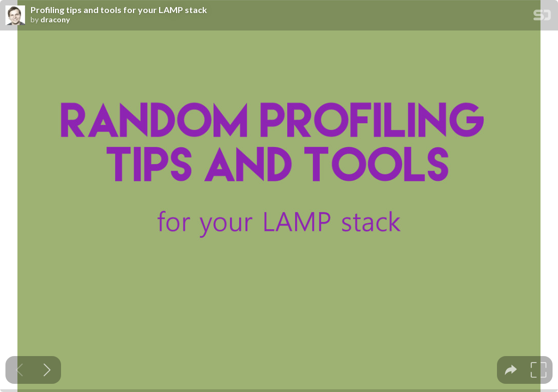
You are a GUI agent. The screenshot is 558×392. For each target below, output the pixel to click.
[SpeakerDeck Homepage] (542, 17)
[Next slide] (47, 370)
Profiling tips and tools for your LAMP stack (119, 10)
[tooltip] (511, 370)
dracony (55, 20)
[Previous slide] (19, 370)
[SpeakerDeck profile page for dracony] (15, 16)
